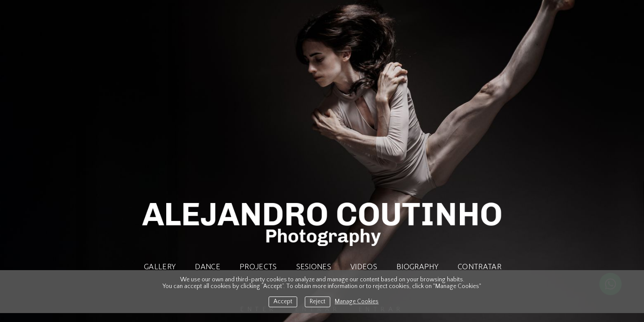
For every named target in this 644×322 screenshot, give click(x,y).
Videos (364, 267)
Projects (258, 267)
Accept (283, 302)
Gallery (160, 267)
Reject (318, 302)
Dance (208, 267)
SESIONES (314, 267)
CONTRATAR (480, 267)
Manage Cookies (357, 302)
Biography (417, 267)
